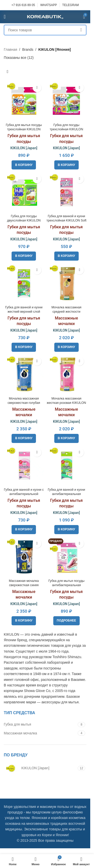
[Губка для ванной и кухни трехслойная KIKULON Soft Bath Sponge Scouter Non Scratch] (67, 192)
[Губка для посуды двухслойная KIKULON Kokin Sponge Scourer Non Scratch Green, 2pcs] (24, 192)
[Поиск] (45, 30)
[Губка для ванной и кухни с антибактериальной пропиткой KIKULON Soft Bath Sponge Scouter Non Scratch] (24, 466)
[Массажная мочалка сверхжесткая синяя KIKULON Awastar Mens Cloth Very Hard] (24, 557)
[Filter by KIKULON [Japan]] (40, 768)
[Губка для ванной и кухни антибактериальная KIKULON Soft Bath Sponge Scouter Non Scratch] (67, 466)
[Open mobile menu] (5, 17)
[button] (24, 165)
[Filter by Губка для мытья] (40, 725)
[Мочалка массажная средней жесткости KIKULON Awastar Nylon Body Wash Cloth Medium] (67, 283)
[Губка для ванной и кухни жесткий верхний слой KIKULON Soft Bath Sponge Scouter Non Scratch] (24, 283)
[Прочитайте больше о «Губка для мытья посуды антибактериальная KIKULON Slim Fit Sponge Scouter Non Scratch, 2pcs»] (66, 621)
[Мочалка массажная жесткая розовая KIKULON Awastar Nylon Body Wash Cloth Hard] (67, 375)
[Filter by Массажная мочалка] (40, 733)
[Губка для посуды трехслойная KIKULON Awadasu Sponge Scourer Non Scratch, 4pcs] (67, 101)
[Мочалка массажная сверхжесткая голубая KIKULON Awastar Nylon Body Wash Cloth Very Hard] (24, 375)
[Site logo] (45, 16)
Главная (10, 49)
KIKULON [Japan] (24, 148)
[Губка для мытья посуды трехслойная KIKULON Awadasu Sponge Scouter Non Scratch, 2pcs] (24, 101)
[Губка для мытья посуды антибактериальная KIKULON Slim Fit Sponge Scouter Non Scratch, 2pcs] (67, 557)
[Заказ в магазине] (8, 72)
